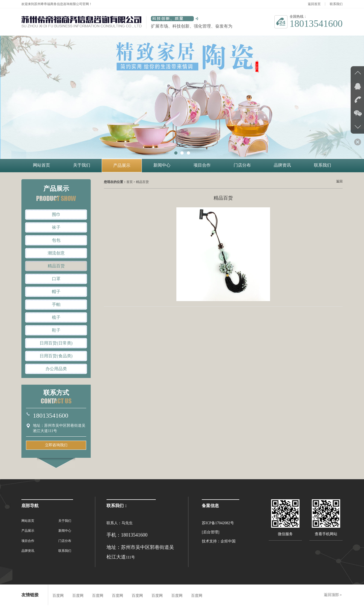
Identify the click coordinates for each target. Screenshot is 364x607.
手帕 (56, 304)
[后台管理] (211, 532)
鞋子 (56, 330)
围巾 (56, 214)
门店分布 (242, 165)
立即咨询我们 (56, 445)
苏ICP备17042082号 (218, 523)
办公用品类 (56, 369)
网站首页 (41, 165)
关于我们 (82, 165)
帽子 (56, 292)
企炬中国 (228, 541)
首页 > (131, 182)
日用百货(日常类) (56, 343)
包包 (56, 240)
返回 (339, 181)
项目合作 (202, 165)
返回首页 (314, 4)
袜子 (56, 227)
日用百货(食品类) (56, 356)
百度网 (58, 596)
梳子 (56, 317)
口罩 (56, 279)
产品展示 (122, 165)
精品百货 (56, 266)
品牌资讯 (282, 165)
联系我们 (336, 4)
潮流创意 (56, 253)
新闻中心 (162, 165)
